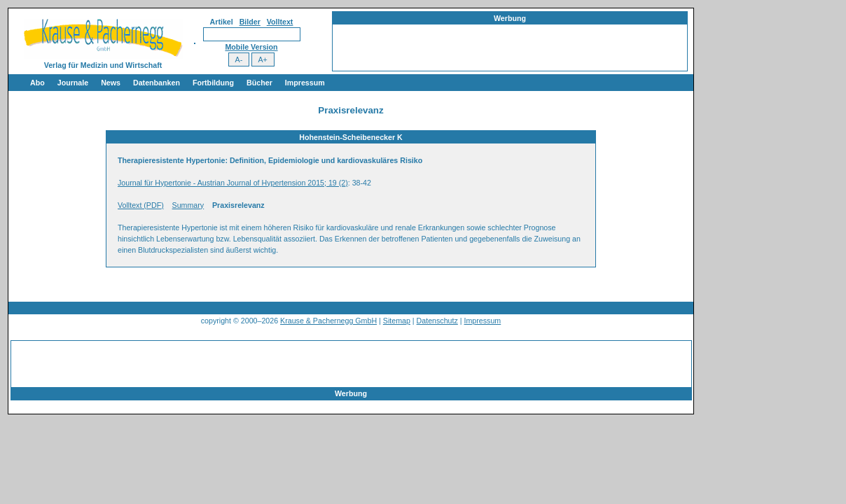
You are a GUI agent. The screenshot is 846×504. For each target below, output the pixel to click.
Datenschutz (437, 321)
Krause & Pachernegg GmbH (328, 321)
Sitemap (397, 321)
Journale (73, 83)
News (111, 83)
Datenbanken (157, 83)
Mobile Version (251, 47)
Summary (188, 205)
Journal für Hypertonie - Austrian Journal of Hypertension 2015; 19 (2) (233, 183)
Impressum (305, 83)
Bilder (250, 22)
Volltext (280, 22)
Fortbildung (213, 83)
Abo (37, 83)
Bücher (259, 83)
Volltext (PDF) (141, 205)
